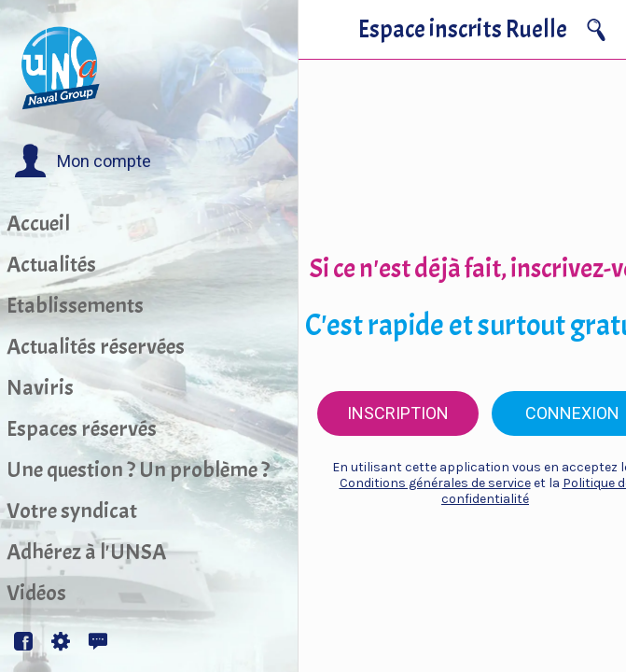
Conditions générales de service (435, 483)
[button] (83, 161)
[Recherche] (596, 30)
